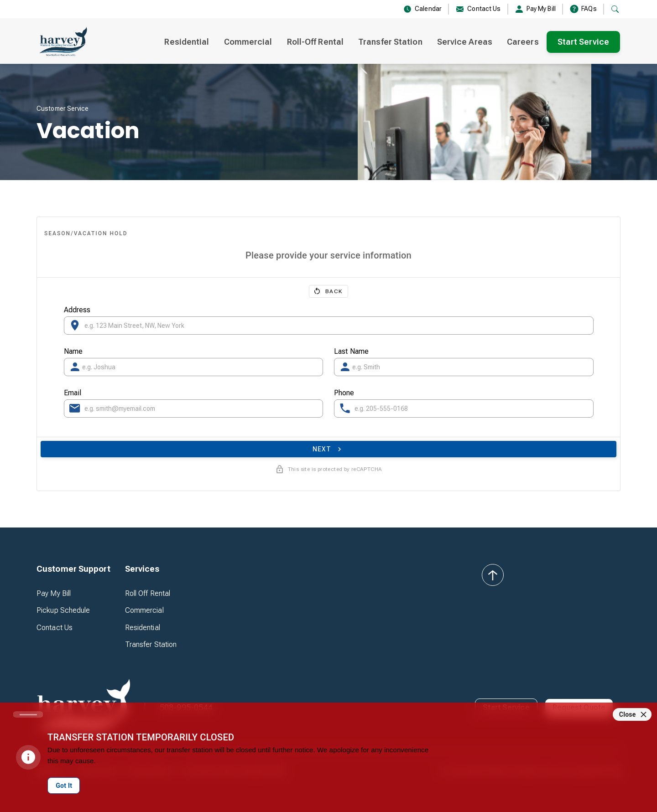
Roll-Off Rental (315, 42)
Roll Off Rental (148, 593)
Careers (523, 42)
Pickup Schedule (63, 610)
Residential (187, 42)
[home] (63, 42)
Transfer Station (390, 42)
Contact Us (55, 628)
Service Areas (465, 42)
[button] (73, 569)
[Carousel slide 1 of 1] (28, 714)
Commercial (248, 42)
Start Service (583, 42)
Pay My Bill (54, 593)
